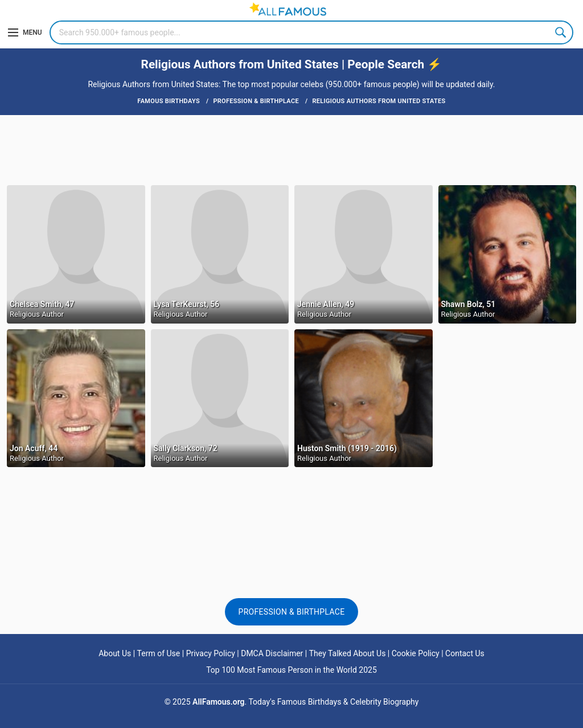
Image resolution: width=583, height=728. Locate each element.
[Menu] (25, 32)
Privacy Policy (211, 653)
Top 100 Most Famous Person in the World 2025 (291, 670)
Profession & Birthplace (292, 612)
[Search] (311, 32)
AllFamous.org (218, 702)
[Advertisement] (291, 149)
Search (561, 32)
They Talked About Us (348, 653)
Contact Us (465, 653)
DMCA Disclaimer (272, 653)
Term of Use (159, 653)
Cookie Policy (416, 653)
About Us (115, 653)
